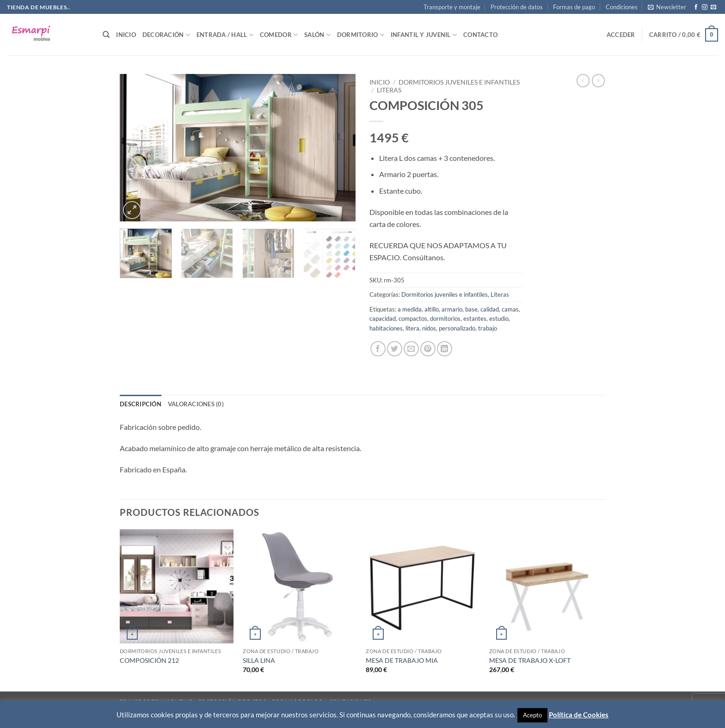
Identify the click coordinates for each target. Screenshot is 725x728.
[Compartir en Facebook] (378, 349)
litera (412, 328)
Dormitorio (361, 35)
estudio (499, 318)
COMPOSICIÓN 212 (149, 660)
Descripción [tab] (141, 404)
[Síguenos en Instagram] (705, 7)
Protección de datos (517, 7)
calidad (490, 309)
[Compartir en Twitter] (395, 349)
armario (452, 309)
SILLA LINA (259, 660)
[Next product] (583, 80)
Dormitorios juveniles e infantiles (459, 82)
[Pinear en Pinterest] (428, 349)
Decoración (166, 35)
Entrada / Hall (225, 35)
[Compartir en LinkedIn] (445, 349)
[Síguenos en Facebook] (696, 7)
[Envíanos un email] (713, 7)
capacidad (383, 318)
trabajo (488, 328)
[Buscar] (106, 35)
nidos (429, 328)
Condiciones (622, 7)
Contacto (480, 35)
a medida (410, 309)
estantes (475, 318)
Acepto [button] (532, 715)
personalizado (457, 328)
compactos (413, 318)
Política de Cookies (579, 715)
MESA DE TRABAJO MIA (402, 660)
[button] (667, 7)
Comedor (279, 35)
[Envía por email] (411, 349)
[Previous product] (598, 80)
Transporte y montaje (452, 7)
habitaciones (386, 328)
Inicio (126, 35)
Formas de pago (574, 7)
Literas (389, 90)
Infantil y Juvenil (424, 35)
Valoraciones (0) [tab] (196, 404)
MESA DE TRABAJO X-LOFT (530, 660)
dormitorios (445, 318)
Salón (317, 35)
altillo (432, 309)
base (471, 309)
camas (510, 309)
